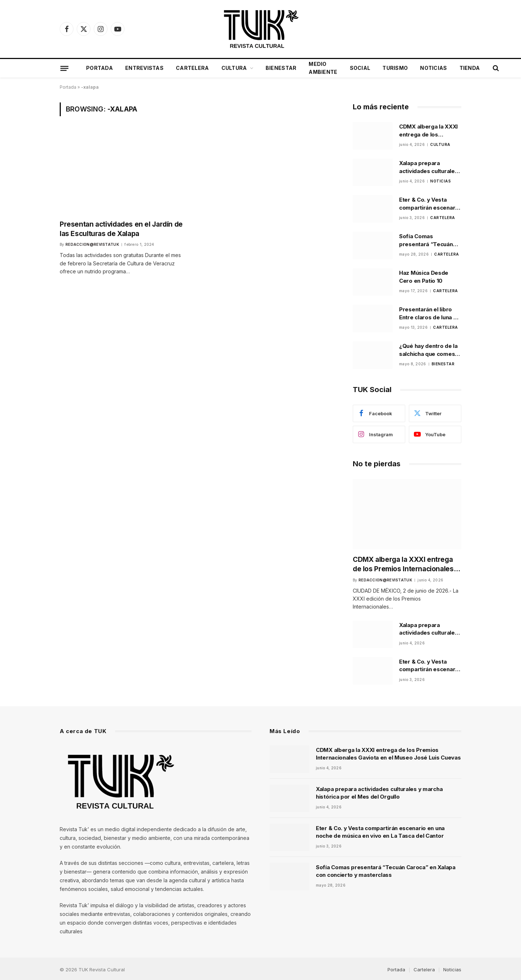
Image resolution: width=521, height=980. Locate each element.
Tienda (470, 68)
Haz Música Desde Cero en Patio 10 (424, 277)
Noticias (433, 68)
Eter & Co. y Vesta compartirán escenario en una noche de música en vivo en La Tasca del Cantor (430, 204)
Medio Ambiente (323, 68)
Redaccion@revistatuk (92, 243)
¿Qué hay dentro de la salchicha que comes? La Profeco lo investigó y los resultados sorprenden (430, 350)
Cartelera (192, 68)
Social (360, 68)
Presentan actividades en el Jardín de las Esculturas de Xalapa (121, 228)
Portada (99, 68)
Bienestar (281, 68)
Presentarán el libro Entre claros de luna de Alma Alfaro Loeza (430, 314)
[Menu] (64, 68)
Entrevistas (144, 68)
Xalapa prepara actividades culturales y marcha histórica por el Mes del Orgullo (429, 167)
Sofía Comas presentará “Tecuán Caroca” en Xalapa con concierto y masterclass (429, 240)
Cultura (234, 68)
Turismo (395, 68)
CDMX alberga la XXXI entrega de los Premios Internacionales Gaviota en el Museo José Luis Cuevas (428, 131)
